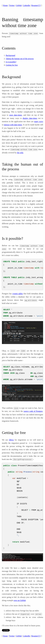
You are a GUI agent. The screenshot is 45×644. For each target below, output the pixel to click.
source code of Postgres (33, 411)
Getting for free (12, 65)
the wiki (20, 153)
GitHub (19, 5)
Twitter (12, 5)
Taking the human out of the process (20, 59)
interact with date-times (13, 125)
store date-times (16, 115)
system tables (18, 294)
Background (10, 55)
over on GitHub (20, 600)
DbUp (11, 440)
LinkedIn (27, 5)
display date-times (30, 118)
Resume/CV (36, 5)
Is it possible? (11, 62)
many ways (39, 121)
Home (5, 5)
